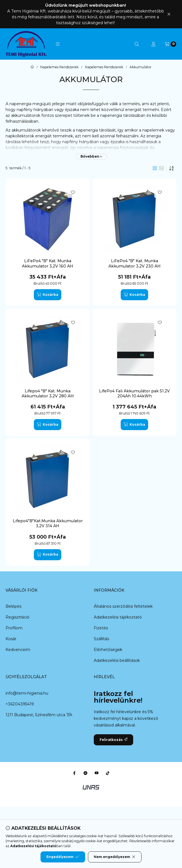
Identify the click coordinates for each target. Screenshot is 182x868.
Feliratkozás (113, 740)
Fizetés (101, 628)
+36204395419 (20, 704)
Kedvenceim (18, 650)
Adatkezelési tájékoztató (118, 617)
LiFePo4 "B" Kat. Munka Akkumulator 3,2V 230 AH (135, 263)
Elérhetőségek (108, 650)
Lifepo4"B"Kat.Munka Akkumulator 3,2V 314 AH (48, 523)
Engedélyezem (63, 857)
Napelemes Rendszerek (59, 67)
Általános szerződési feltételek (123, 606)
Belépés (13, 606)
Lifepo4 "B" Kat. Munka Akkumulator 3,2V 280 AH (48, 393)
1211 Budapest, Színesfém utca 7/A (39, 715)
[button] (58, 44)
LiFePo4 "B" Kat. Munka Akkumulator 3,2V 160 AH (48, 263)
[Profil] (153, 44)
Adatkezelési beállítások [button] (117, 660)
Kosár (11, 639)
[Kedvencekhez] (73, 192)
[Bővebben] (92, 157)
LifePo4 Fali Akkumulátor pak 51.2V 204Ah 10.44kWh (134, 393)
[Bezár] (169, 14)
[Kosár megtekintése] (170, 44)
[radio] (161, 168)
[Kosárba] (47, 295)
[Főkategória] (32, 67)
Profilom (14, 628)
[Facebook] (74, 773)
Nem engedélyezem (115, 857)
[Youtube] (97, 773)
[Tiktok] (108, 773)
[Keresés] (137, 44)
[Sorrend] (171, 168)
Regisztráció (17, 617)
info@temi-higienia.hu (27, 693)
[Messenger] (85, 773)
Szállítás (101, 639)
